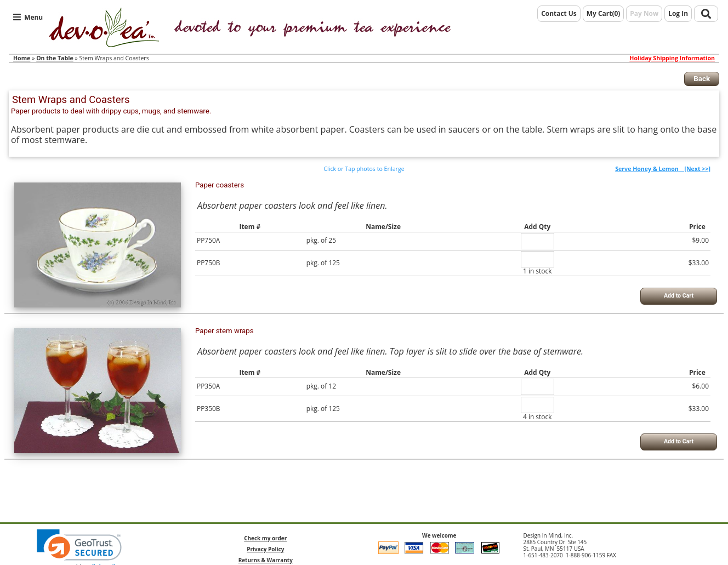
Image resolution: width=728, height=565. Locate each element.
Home (22, 58)
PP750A (208, 240)
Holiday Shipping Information (672, 58)
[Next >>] (663, 169)
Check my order (265, 538)
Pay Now (644, 13)
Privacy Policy (265, 549)
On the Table (55, 58)
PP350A (208, 386)
